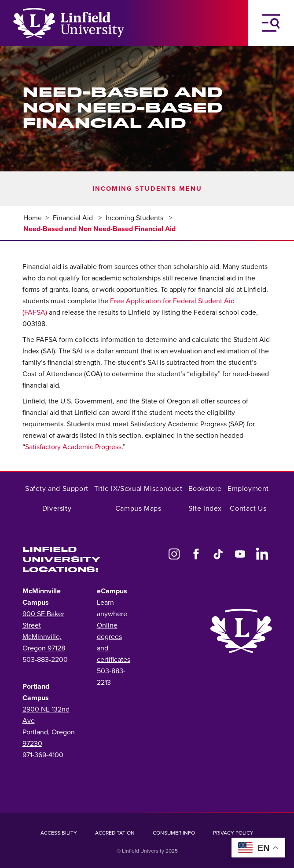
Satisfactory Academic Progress (73, 447)
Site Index (205, 508)
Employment (248, 489)
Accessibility (59, 833)
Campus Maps (138, 508)
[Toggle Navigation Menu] (271, 23)
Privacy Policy (233, 833)
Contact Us (248, 508)
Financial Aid (74, 218)
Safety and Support (57, 489)
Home (33, 218)
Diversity (57, 508)
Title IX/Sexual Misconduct (138, 489)
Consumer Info (174, 833)
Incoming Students (135, 218)
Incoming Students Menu (147, 189)
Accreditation (115, 833)
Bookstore (205, 489)
